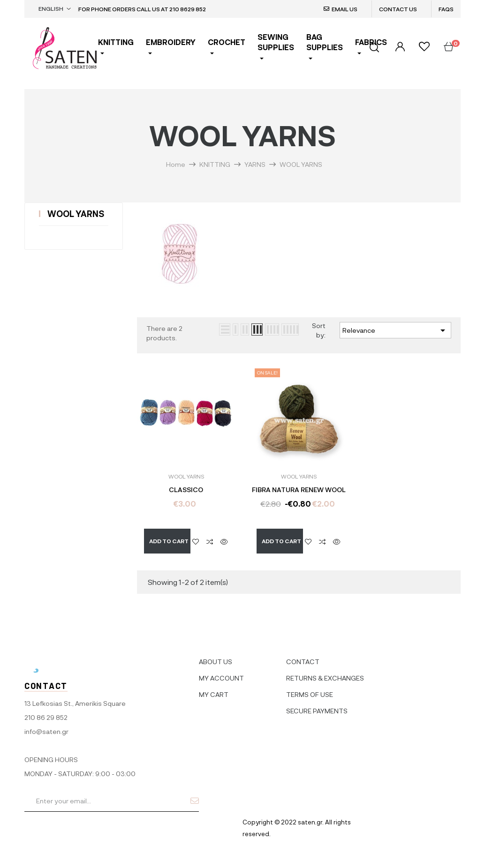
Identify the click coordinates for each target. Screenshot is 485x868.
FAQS (446, 9)
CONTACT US (398, 9)
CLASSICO (186, 490)
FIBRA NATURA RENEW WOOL (299, 490)
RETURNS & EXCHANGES (325, 673)
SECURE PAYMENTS (317, 706)
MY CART (214, 689)
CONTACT (303, 656)
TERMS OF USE (310, 689)
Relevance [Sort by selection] (395, 330)
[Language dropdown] (55, 9)
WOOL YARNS (76, 214)
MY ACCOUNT (221, 673)
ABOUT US (216, 656)
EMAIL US (345, 9)
